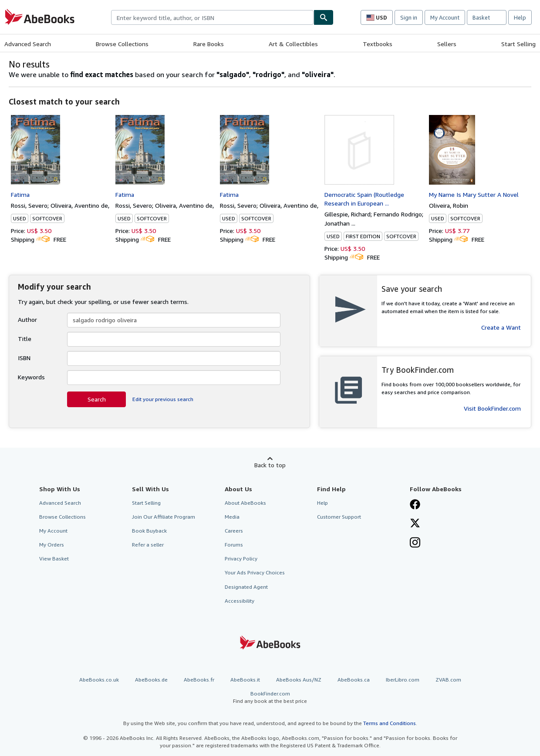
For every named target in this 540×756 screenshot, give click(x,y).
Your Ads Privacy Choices (255, 572)
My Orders (52, 545)
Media (232, 517)
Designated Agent (246, 587)
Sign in (409, 17)
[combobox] (212, 17)
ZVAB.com (448, 680)
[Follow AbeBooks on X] (415, 524)
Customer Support (339, 517)
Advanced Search (28, 44)
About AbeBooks (245, 503)
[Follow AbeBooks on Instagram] (415, 543)
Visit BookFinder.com (492, 408)
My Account (445, 17)
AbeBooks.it (245, 680)
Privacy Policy (241, 559)
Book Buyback (149, 531)
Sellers (447, 44)
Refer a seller (148, 545)
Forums (234, 545)
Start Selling (518, 44)
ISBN (24, 358)
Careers (234, 531)
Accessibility (240, 601)
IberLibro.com (403, 680)
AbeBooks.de (151, 680)
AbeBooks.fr (199, 680)
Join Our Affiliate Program (164, 517)
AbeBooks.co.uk (99, 680)
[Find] (324, 17)
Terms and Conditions (390, 723)
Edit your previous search (163, 399)
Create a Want (501, 327)
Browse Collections (122, 44)
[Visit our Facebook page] (415, 505)
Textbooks (378, 44)
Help (520, 17)
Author (27, 319)
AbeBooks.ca (354, 680)
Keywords (31, 377)
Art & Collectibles (293, 44)
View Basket (54, 559)
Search (97, 399)
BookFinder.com (270, 697)
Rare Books (209, 44)
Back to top (270, 465)
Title (25, 339)
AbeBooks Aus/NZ (299, 680)
